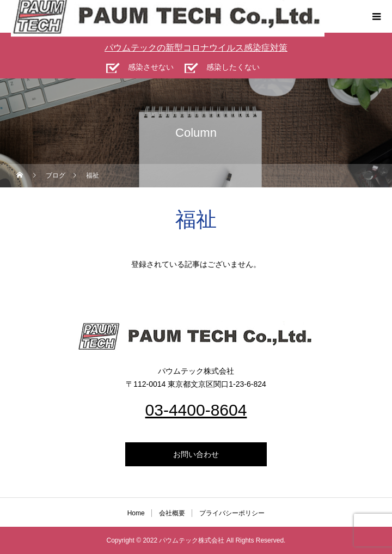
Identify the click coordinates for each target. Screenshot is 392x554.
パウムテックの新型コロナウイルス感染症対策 (196, 48)
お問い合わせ (196, 454)
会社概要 (172, 513)
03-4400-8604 (196, 410)
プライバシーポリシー (232, 513)
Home (136, 513)
